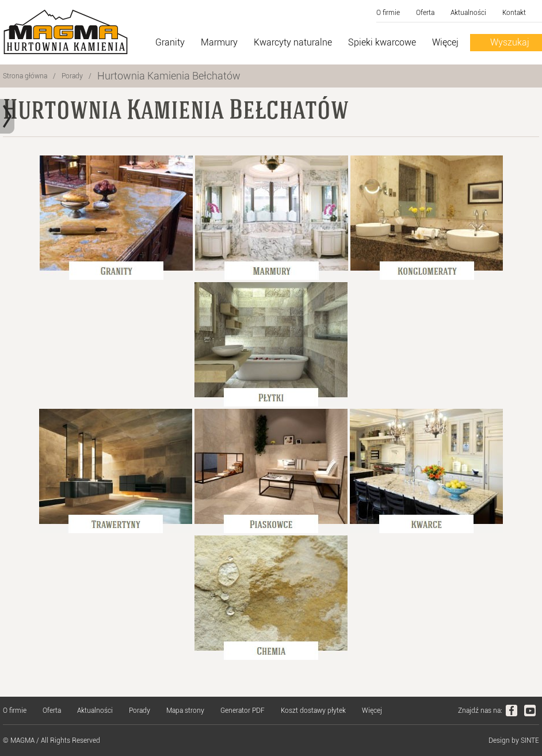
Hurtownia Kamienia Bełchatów (169, 76)
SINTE (530, 740)
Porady (72, 76)
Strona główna (25, 76)
